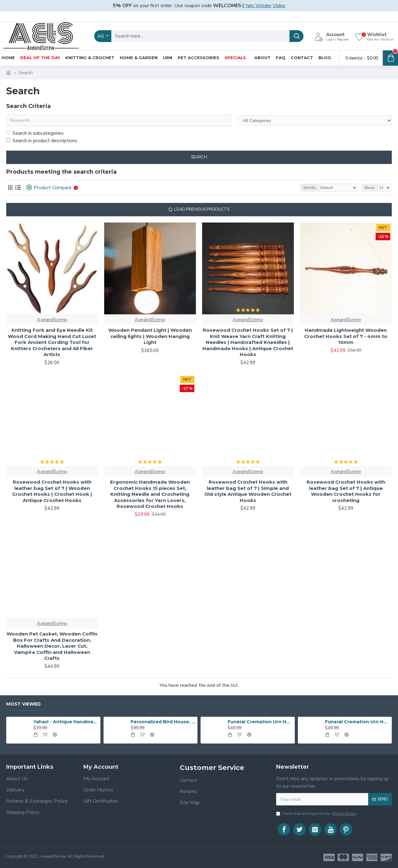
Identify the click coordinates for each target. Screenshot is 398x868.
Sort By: (310, 188)
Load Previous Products (202, 209)
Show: (370, 188)
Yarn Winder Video (265, 6)
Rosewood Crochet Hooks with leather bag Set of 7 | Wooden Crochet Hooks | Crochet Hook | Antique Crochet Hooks (52, 491)
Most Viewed (23, 704)
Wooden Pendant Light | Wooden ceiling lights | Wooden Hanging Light (150, 336)
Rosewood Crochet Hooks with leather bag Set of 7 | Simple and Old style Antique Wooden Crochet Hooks (248, 491)
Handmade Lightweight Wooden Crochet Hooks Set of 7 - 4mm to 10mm (346, 336)
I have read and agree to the (316, 814)
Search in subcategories (35, 133)
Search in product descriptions (42, 141)
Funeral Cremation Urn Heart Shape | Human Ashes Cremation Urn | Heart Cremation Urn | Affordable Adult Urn (260, 722)
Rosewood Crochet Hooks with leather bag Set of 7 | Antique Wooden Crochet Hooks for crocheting (346, 491)
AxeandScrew (52, 320)
